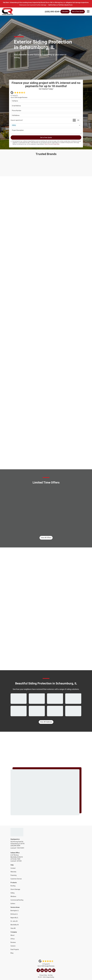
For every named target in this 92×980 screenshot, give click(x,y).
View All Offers (46, 538)
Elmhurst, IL (14, 914)
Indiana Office (15, 853)
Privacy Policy (56, 144)
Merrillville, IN (15, 925)
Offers (13, 939)
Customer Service (16, 879)
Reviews (13, 942)
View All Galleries (46, 722)
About (12, 935)
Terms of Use (48, 144)
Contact (13, 868)
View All (13, 928)
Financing (13, 875)
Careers (13, 946)
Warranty (13, 872)
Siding (12, 893)
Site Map (50, 975)
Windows (13, 896)
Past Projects (15, 949)
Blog (12, 953)
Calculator (65, 11)
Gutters (13, 904)
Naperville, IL (14, 918)
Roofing (13, 886)
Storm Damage (15, 889)
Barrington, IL (15, 911)
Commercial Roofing (17, 900)
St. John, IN (14, 921)
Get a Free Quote (78, 11)
